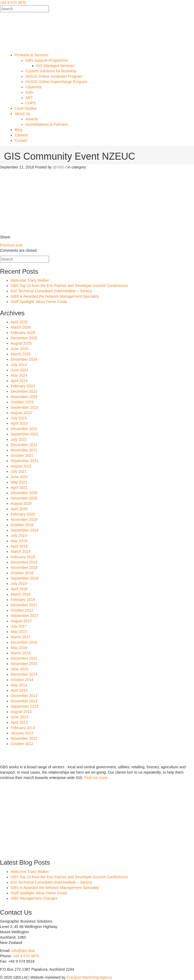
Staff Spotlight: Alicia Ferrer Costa (39, 302)
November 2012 (24, 738)
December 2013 (24, 696)
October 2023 (22, 402)
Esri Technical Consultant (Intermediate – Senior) (51, 291)
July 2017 (19, 626)
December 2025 (24, 338)
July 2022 (19, 439)
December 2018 (24, 562)
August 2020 (21, 503)
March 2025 (21, 354)
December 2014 (24, 674)
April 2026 (19, 322)
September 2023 (25, 407)
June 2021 (19, 477)
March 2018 (21, 594)
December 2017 (24, 605)
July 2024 (19, 365)
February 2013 (23, 728)
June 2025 (19, 349)
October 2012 (22, 744)
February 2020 (23, 514)
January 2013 (22, 733)
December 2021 (24, 445)
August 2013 (21, 712)
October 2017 (22, 610)
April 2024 (19, 381)
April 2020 (19, 509)
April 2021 (19, 487)
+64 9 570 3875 (13, 3)
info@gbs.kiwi (23, 951)
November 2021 (24, 450)
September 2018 (25, 578)
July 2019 (19, 536)
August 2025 (21, 343)
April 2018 (19, 589)
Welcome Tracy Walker (30, 280)
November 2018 (24, 568)
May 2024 (19, 375)
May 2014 (19, 685)
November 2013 (24, 701)
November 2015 (24, 664)
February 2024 (23, 386)
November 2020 (24, 498)
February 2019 (23, 557)
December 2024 (24, 359)
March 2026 (21, 327)
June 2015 (19, 669)
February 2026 (23, 333)
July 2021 (19, 471)
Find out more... (97, 778)
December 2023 (24, 391)
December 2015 (24, 658)
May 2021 (19, 482)
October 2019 (22, 525)
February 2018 (23, 600)
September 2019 (25, 530)
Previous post (11, 245)
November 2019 (24, 519)
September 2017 (25, 616)
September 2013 (25, 706)
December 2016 (24, 642)
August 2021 (21, 466)
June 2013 (19, 717)
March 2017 (21, 637)
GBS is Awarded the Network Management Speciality (55, 296)
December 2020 (24, 493)
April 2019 (19, 546)
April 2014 (19, 690)
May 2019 (19, 541)
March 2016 (21, 653)
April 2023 (19, 423)
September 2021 (25, 461)
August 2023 (21, 413)
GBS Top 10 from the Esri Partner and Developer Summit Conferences (69, 286)
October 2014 (22, 680)
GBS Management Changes (34, 898)
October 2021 (22, 455)
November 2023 (24, 397)
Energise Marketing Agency (89, 977)
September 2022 (25, 434)
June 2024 (19, 370)
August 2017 (21, 621)
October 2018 (22, 573)
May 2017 (19, 632)
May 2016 (19, 648)
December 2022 (24, 429)
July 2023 (19, 418)
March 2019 (21, 552)
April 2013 (19, 722)
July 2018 (19, 584)
